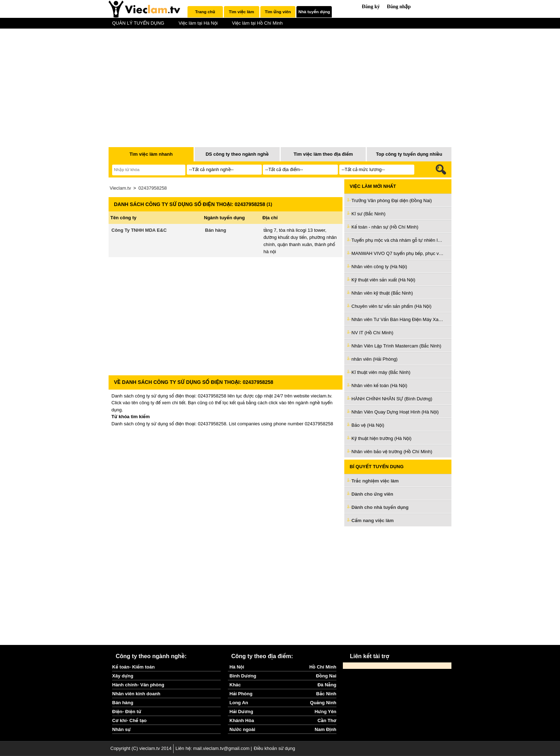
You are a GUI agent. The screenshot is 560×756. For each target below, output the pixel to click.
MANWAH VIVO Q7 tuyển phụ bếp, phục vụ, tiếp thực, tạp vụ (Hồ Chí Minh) (398, 253)
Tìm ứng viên (278, 12)
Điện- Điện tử (127, 712)
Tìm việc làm (241, 12)
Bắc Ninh (326, 694)
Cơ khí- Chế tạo (129, 720)
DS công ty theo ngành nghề (237, 154)
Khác (235, 685)
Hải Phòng (241, 694)
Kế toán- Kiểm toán (133, 667)
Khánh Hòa (242, 720)
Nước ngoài (242, 729)
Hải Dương (241, 712)
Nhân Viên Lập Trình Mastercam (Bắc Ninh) (396, 346)
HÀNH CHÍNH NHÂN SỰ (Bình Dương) (392, 399)
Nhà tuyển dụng (314, 12)
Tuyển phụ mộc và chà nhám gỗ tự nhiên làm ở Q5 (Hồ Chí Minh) (398, 240)
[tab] (205, 12)
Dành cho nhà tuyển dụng (380, 507)
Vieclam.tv (120, 188)
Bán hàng (216, 230)
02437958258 (153, 188)
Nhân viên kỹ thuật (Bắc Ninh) (382, 293)
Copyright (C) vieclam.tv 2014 (141, 748)
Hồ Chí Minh (323, 667)
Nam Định (326, 729)
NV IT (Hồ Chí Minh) (372, 333)
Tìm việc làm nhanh (151, 154)
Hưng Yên (326, 712)
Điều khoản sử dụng (274, 748)
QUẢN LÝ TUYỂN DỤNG (138, 23)
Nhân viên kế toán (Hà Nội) (379, 385)
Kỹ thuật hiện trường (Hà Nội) (381, 438)
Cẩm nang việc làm (372, 520)
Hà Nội (237, 667)
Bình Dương (243, 676)
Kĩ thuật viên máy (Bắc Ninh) (381, 372)
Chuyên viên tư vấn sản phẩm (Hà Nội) (391, 306)
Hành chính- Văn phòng (138, 685)
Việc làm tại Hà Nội (198, 23)
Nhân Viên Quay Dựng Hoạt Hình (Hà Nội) (395, 412)
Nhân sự (121, 729)
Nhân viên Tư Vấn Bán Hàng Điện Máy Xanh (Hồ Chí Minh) (398, 319)
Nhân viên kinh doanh (136, 694)
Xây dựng (123, 676)
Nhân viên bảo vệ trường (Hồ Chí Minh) (392, 452)
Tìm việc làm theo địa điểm (323, 154)
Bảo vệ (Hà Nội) (368, 425)
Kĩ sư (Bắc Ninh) (368, 214)
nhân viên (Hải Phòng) (374, 359)
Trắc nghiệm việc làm (379, 481)
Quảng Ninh (323, 703)
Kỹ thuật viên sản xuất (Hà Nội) (383, 280)
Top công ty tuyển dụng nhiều (409, 154)
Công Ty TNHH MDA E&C (139, 230)
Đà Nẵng (327, 685)
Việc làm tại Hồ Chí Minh (257, 23)
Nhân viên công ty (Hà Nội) (379, 267)
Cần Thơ (327, 720)
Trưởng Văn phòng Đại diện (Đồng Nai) (392, 201)
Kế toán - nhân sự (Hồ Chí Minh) (385, 227)
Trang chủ (205, 12)
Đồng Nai (326, 676)
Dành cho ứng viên (372, 494)
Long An (239, 703)
